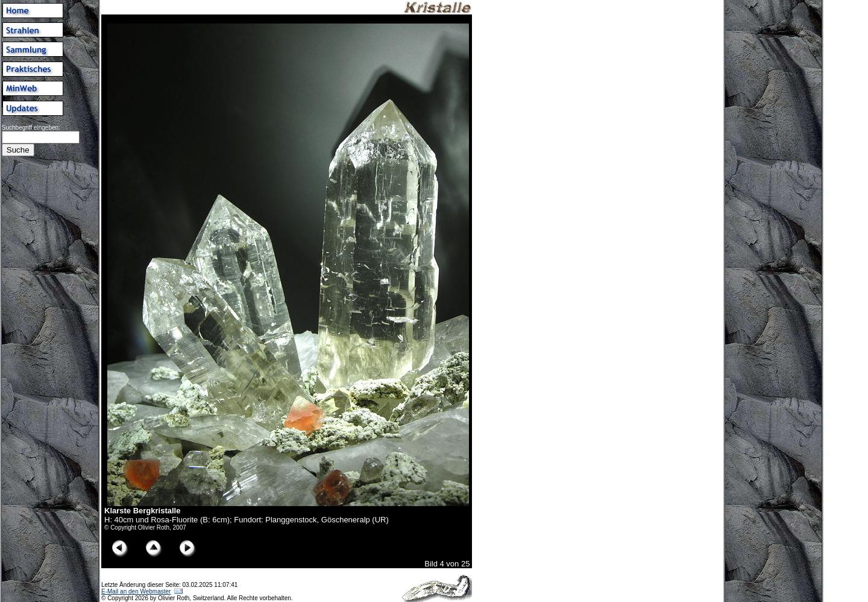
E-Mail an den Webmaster (136, 591)
